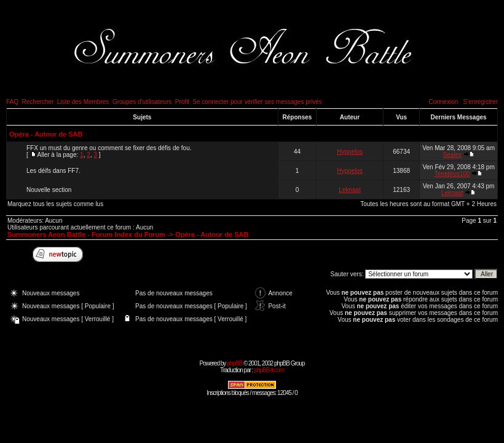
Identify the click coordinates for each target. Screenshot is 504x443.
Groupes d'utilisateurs (142, 102)
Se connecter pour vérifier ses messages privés (257, 102)
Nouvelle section (49, 190)
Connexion (443, 102)
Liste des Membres (83, 102)
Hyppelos (350, 152)
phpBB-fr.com (269, 370)
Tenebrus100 (452, 174)
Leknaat (350, 190)
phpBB (234, 363)
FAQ (12, 102)
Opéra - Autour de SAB (46, 134)
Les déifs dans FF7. (53, 171)
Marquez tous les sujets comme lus (55, 204)
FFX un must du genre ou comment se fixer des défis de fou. (109, 148)
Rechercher (38, 102)
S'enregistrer (481, 102)
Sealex (452, 155)
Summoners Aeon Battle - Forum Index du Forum (86, 234)
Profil (182, 102)
